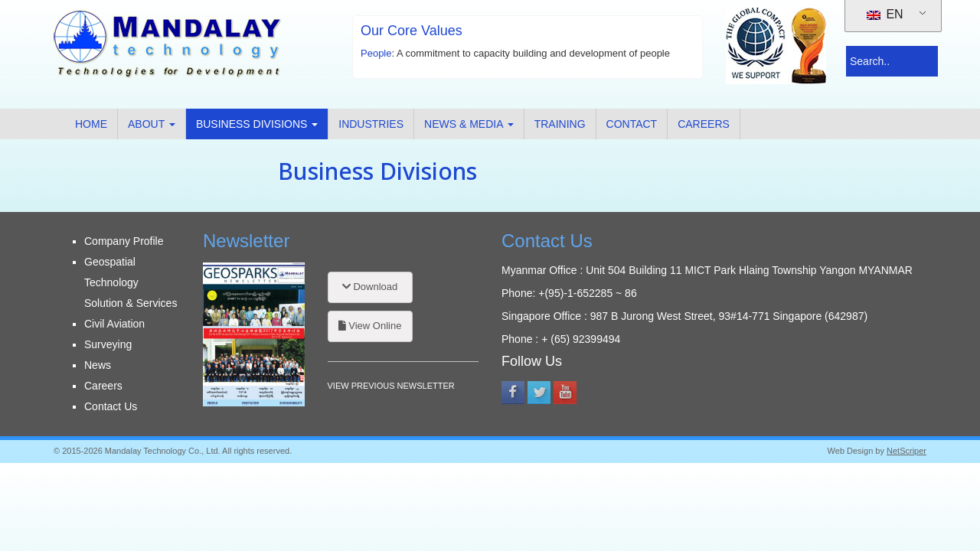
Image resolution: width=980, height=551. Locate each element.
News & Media (469, 124)
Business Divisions (257, 124)
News (98, 365)
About (152, 124)
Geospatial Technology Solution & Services (131, 282)
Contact (632, 124)
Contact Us (111, 406)
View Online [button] (370, 326)
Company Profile (124, 241)
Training (560, 124)
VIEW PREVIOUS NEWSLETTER (391, 386)
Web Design (851, 451)
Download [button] (370, 287)
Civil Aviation (114, 324)
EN (885, 14)
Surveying (108, 344)
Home (91, 124)
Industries (371, 124)
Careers (704, 124)
